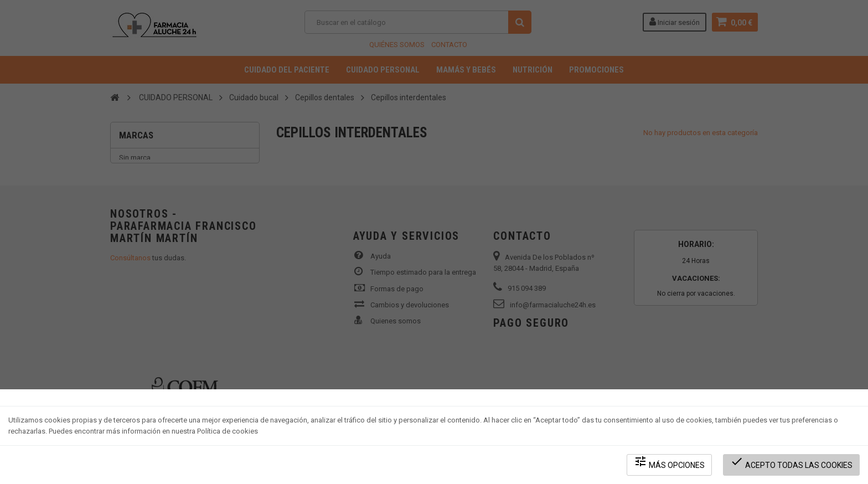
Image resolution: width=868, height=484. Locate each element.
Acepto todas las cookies (791, 462)
